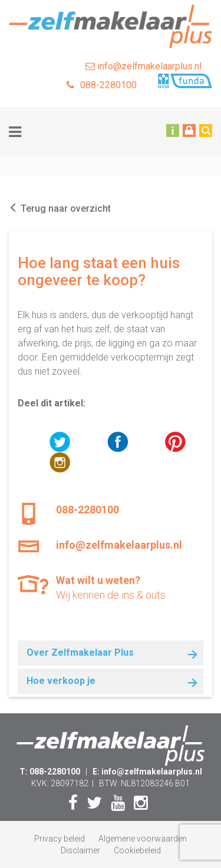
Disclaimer (80, 850)
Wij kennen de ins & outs (130, 587)
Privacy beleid (60, 839)
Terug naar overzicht (60, 208)
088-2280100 (102, 85)
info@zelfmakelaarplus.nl (144, 66)
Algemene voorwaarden (143, 839)
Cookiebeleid (137, 850)
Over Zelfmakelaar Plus (80, 652)
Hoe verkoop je (61, 681)
